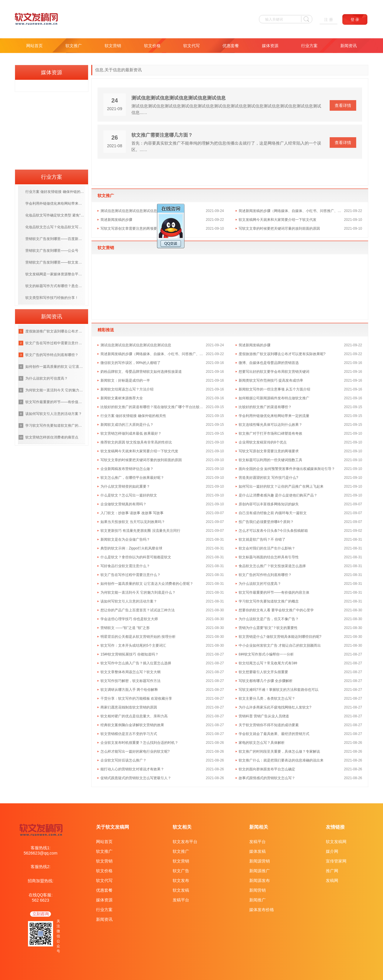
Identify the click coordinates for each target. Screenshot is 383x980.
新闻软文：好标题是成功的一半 (125, 380)
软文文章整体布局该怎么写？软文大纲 (131, 672)
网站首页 (34, 46)
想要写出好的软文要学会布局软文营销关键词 (274, 372)
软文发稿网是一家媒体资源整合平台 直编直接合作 (55, 274)
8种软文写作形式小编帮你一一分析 (266, 654)
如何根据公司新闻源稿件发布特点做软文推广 (274, 398)
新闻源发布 (260, 880)
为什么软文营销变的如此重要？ (125, 486)
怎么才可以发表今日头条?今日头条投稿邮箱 (273, 531)
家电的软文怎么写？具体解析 (262, 743)
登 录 (355, 20)
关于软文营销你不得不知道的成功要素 (269, 725)
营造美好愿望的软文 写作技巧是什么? (268, 478)
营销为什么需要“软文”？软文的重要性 (268, 628)
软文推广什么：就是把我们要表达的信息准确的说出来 (281, 760)
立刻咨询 (41, 914)
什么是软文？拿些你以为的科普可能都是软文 (136, 557)
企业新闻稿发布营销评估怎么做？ (127, 469)
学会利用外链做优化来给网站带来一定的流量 (274, 416)
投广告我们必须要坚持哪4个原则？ (266, 522)
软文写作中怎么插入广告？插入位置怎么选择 (136, 663)
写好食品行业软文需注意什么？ (125, 566)
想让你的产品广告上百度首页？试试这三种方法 (138, 610)
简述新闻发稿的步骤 (116, 220)
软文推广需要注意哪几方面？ (162, 135)
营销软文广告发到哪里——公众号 (52, 251)
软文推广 (74, 46)
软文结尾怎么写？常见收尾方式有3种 (268, 663)
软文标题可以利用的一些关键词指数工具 (270, 460)
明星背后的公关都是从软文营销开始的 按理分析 (138, 637)
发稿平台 (181, 900)
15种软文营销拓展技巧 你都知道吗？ (129, 654)
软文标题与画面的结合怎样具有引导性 (269, 557)
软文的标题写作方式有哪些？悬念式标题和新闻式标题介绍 (55, 286)
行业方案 (309, 46)
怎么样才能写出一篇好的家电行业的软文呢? (135, 751)
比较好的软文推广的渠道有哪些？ (265, 407)
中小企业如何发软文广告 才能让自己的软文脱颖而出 (280, 645)
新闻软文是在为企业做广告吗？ (125, 539)
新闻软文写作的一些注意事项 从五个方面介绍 (274, 389)
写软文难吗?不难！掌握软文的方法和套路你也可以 (279, 690)
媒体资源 (270, 46)
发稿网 (332, 880)
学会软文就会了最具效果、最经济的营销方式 (274, 734)
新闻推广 (257, 900)
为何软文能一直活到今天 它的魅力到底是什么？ (138, 592)
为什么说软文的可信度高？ (260, 584)
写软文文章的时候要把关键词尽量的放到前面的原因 (279, 229)
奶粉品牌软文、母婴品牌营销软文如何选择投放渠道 (141, 372)
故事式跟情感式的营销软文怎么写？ (267, 778)
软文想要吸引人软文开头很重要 (263, 672)
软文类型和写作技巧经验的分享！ (52, 298)
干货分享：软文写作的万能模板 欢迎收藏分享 (136, 698)
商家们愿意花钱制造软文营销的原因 (129, 707)
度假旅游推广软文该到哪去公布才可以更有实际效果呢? (282, 354)
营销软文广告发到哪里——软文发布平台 (55, 262)
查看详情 (343, 105)
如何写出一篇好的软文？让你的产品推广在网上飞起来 (281, 486)
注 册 (328, 20)
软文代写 (191, 46)
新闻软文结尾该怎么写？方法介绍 (127, 389)
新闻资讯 (349, 46)
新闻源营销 (260, 861)
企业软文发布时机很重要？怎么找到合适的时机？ (139, 743)
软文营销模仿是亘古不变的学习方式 (129, 734)
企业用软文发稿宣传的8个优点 (263, 442)
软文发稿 (181, 890)
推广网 (332, 871)
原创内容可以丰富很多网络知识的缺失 (269, 504)
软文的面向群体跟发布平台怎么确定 (267, 769)
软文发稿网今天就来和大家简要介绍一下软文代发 (278, 220)
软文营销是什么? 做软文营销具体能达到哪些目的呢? (280, 637)
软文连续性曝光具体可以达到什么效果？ (270, 425)
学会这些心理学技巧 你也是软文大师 (129, 619)
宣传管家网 (336, 861)
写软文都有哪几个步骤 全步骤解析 (266, 681)
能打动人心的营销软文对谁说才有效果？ (132, 769)
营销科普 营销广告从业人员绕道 (264, 716)
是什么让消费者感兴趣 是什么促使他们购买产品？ (278, 495)
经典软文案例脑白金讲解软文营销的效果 (132, 725)
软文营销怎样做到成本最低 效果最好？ (131, 433)
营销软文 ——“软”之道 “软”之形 (125, 628)
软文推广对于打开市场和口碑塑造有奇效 (270, 433)
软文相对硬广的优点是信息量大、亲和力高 (134, 716)
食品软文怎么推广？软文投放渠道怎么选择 (272, 566)
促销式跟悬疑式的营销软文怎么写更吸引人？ (136, 778)
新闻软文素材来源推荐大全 (122, 398)
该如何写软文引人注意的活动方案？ (129, 601)
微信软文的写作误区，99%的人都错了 (131, 363)
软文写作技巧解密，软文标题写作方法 (131, 681)
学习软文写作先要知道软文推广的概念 (269, 601)
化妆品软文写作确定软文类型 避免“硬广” (55, 215)
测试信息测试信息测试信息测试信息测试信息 (179, 98)
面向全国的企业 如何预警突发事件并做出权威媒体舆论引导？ (287, 469)
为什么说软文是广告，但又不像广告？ (269, 619)
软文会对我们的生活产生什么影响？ (267, 548)
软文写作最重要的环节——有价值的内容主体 (274, 592)
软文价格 (152, 46)
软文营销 (113, 46)
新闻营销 (257, 890)
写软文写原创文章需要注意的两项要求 (131, 229)
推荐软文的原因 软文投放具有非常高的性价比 (136, 442)
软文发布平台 (185, 842)
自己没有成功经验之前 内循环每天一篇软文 (273, 513)
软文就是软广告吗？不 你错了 (262, 539)
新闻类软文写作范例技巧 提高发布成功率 (271, 380)
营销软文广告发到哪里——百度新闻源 (55, 239)
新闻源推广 (260, 871)
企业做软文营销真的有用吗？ (123, 504)
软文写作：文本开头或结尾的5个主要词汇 (133, 645)
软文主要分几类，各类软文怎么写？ (267, 698)
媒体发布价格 (262, 910)
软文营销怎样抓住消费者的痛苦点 (52, 437)
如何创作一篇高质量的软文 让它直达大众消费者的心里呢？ (147, 584)
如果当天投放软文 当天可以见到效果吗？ (133, 522)
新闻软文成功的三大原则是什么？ (127, 425)
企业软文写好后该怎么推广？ (123, 760)
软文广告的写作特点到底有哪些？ (265, 575)
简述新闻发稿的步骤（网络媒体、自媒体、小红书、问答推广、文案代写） (291, 211)
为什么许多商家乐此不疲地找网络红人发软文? (275, 707)
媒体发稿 (257, 851)
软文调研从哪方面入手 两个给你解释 (129, 690)
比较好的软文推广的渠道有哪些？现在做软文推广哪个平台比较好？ (153, 407)
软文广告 (181, 871)
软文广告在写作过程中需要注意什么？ (131, 575)
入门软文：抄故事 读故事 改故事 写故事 (132, 513)
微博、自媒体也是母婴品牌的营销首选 (269, 363)
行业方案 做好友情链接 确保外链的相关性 (133, 416)
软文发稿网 (336, 842)
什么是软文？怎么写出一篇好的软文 (129, 495)
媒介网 (332, 851)
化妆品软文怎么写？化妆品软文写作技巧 (55, 227)
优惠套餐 (231, 46)
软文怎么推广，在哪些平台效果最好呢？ (132, 478)
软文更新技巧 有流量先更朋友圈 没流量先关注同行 (140, 531)
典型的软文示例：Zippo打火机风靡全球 (131, 548)
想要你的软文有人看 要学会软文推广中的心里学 (276, 610)
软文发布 (181, 880)
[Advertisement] (52, 129)
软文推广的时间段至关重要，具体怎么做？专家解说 (279, 751)
